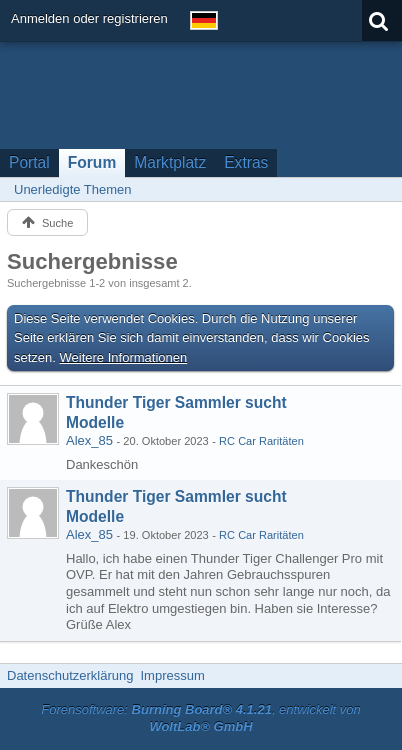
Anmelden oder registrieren (89, 18)
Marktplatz (170, 162)
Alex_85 (89, 440)
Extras (246, 162)
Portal (29, 162)
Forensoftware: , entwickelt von (201, 718)
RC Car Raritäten (261, 441)
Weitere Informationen (124, 357)
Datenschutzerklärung (70, 675)
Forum (92, 162)
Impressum (172, 675)
